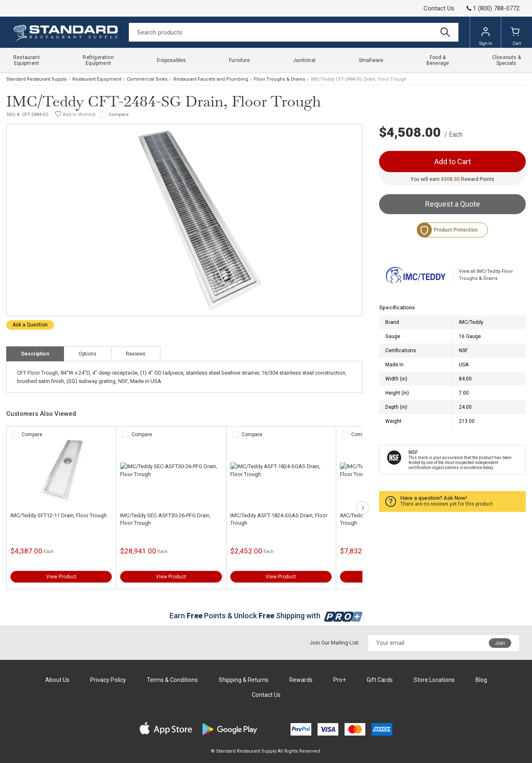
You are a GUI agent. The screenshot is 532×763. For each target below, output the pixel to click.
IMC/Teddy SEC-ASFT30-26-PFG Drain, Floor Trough (165, 519)
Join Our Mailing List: (335, 643)
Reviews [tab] (136, 354)
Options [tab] (87, 354)
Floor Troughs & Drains (280, 79)
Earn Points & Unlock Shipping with (266, 616)
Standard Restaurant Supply (36, 79)
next (363, 508)
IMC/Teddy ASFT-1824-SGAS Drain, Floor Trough (279, 519)
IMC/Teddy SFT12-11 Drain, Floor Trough (59, 515)
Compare (119, 115)
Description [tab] (35, 354)
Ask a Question (30, 325)
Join (500, 643)
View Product (61, 577)
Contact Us (439, 8)
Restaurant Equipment (97, 79)
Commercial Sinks (147, 79)
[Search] (294, 32)
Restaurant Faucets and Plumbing (211, 79)
